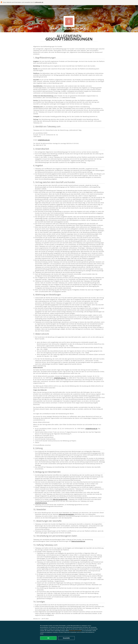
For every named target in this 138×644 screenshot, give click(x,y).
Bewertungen (64, 9)
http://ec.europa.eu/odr (60, 499)
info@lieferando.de (44, 140)
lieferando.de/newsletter (67, 514)
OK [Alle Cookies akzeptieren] (48, 638)
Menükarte (52, 9)
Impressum (88, 9)
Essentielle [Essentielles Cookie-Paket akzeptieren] (66, 638)
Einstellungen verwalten (75, 631)
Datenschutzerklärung (78, 541)
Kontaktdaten (76, 9)
